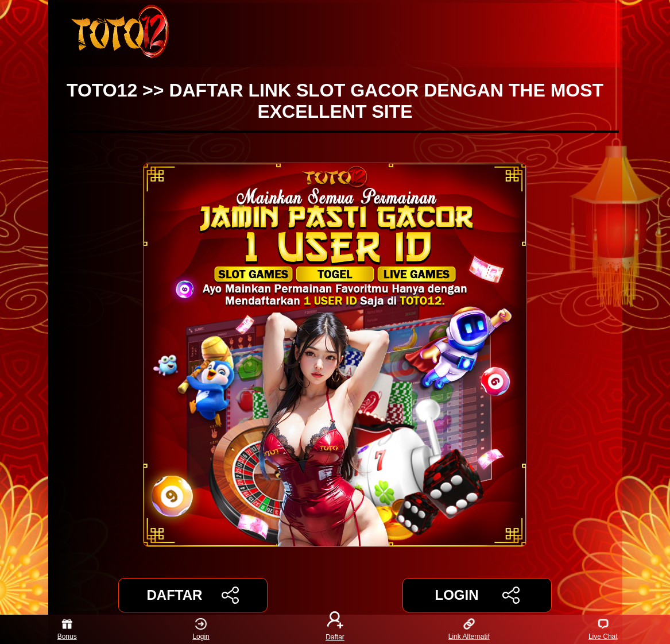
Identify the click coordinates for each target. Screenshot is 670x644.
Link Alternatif (469, 629)
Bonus (67, 629)
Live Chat (603, 629)
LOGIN (477, 595)
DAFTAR (193, 595)
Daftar (335, 629)
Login (201, 629)
